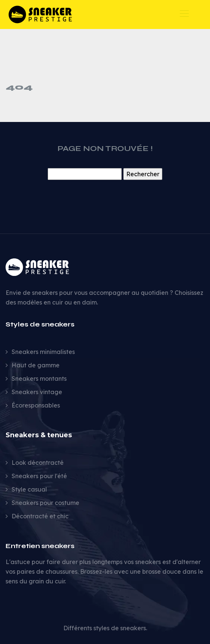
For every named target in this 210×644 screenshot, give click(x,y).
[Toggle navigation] (184, 15)
